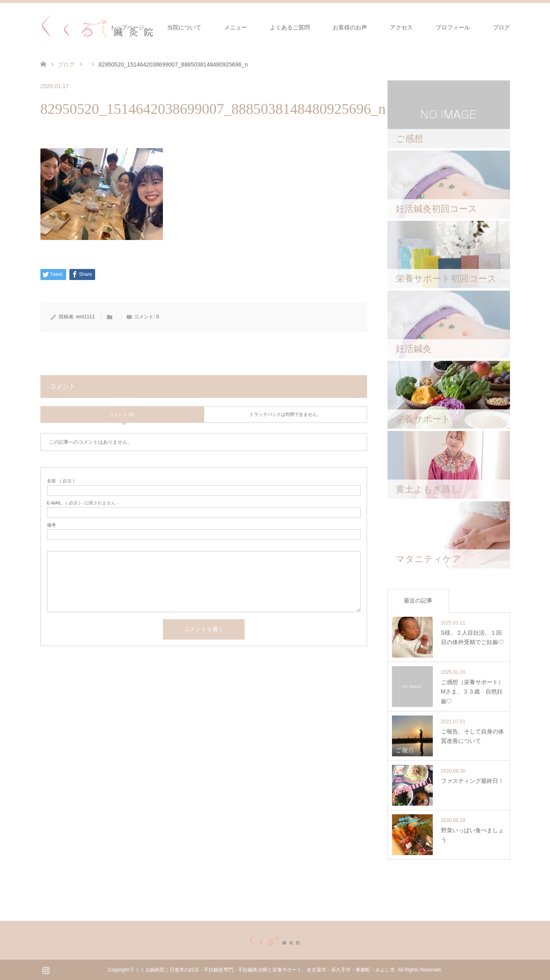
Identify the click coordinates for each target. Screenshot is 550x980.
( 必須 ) (61, 481)
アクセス (401, 27)
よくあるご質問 (290, 27)
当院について (184, 27)
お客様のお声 (350, 27)
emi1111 (85, 317)
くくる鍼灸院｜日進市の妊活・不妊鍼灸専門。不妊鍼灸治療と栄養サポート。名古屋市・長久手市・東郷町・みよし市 (265, 970)
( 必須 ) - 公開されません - (83, 503)
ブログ (501, 27)
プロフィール (453, 27)
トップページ (127, 27)
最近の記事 (418, 600)
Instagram (46, 969)
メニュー (236, 27)
